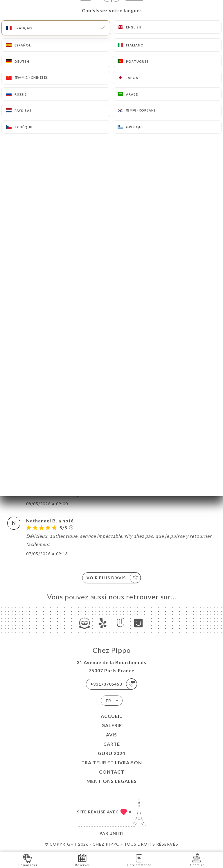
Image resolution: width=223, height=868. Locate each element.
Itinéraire (197, 860)
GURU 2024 (111, 753)
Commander (28, 860)
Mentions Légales (112, 781)
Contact (112, 772)
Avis (111, 735)
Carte (112, 744)
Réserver (82, 860)
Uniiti (117, 833)
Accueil (111, 716)
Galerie (112, 725)
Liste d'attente (139, 860)
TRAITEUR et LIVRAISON (112, 762)
